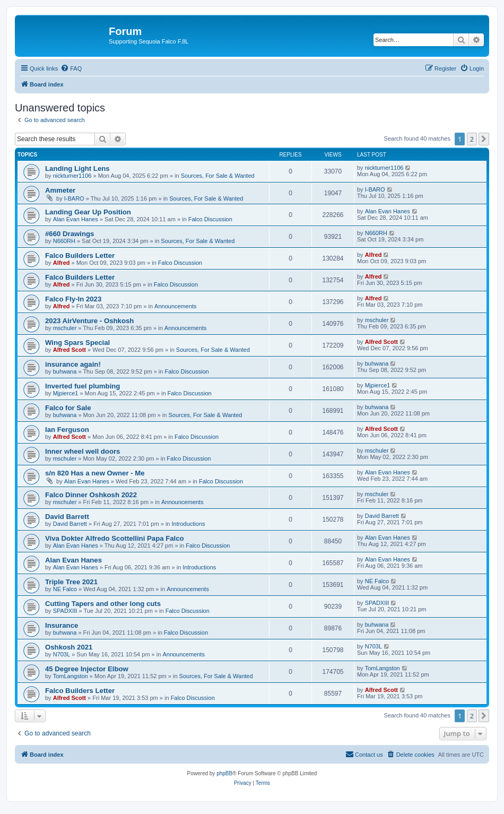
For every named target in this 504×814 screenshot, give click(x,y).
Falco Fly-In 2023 (73, 299)
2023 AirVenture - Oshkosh (89, 321)
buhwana (65, 371)
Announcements (176, 306)
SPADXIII (65, 611)
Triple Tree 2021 (71, 582)
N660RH (64, 241)
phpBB (224, 773)
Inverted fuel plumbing (82, 386)
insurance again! (73, 364)
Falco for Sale (68, 408)
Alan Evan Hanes (76, 219)
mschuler (65, 328)
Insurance (62, 625)
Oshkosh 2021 (69, 647)
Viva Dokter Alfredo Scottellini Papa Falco (115, 538)
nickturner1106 (72, 176)
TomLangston (71, 676)
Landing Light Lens (77, 168)
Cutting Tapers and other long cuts (103, 604)
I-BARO (74, 198)
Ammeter (60, 190)
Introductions (189, 524)
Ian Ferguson (67, 430)
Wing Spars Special (77, 343)
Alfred (62, 263)
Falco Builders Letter (80, 256)
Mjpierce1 (66, 393)
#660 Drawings (69, 234)
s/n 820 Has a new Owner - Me (95, 473)
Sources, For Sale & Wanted (218, 176)
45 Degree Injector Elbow (87, 669)
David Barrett (67, 517)
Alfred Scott (69, 350)
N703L (62, 654)
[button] (484, 139)
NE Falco (65, 589)
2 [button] (472, 139)
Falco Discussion (210, 219)
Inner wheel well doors (82, 451)
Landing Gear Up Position (88, 212)
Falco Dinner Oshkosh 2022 (91, 495)
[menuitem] (71, 68)
